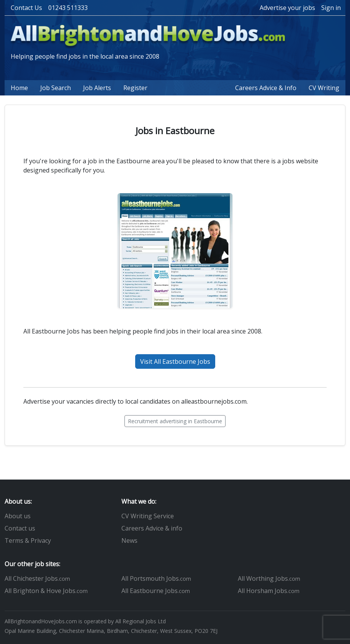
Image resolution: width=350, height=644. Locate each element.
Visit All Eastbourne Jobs (175, 361)
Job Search (56, 88)
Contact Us (26, 8)
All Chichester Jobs (37, 578)
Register (135, 88)
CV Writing (324, 88)
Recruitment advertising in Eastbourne (175, 421)
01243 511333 (68, 8)
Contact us (20, 528)
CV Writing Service (148, 516)
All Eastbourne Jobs (156, 591)
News (129, 540)
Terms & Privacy (28, 540)
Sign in (331, 8)
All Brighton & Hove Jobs (46, 591)
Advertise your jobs (287, 8)
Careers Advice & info (152, 528)
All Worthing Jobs (269, 578)
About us (18, 516)
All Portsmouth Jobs (156, 578)
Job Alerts (97, 88)
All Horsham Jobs (269, 591)
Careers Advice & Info (266, 88)
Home (19, 88)
